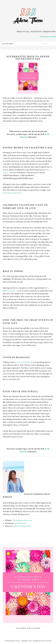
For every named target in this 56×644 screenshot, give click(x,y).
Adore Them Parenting (28, 16)
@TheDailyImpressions (22, 526)
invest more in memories (12, 193)
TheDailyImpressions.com (22, 520)
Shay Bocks (46, 641)
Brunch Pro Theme (30, 641)
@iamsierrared (20, 523)
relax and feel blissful (25, 362)
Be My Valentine (33, 628)
